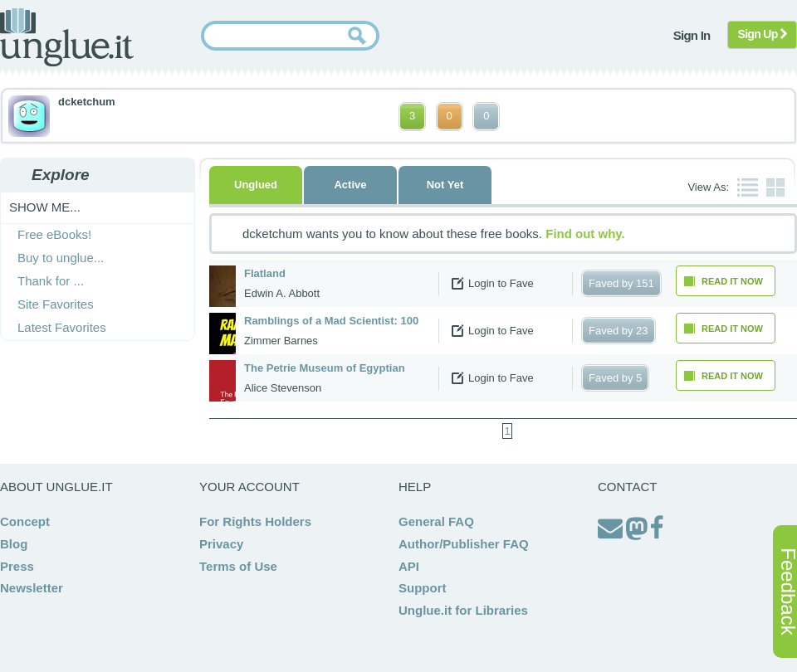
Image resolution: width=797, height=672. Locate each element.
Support (423, 588)
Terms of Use (238, 566)
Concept (25, 521)
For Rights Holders (255, 521)
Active (350, 185)
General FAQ (436, 521)
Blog (14, 544)
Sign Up (763, 34)
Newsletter (32, 588)
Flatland (265, 273)
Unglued (256, 185)
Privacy (221, 544)
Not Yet (445, 185)
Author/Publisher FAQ (464, 544)
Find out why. (585, 234)
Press (17, 566)
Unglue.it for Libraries (463, 610)
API (409, 566)
